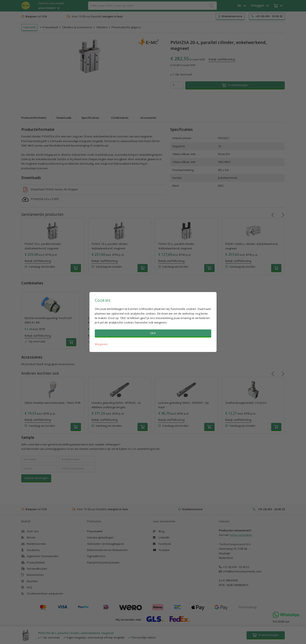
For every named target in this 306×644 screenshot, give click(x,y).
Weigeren (101, 344)
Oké (153, 333)
